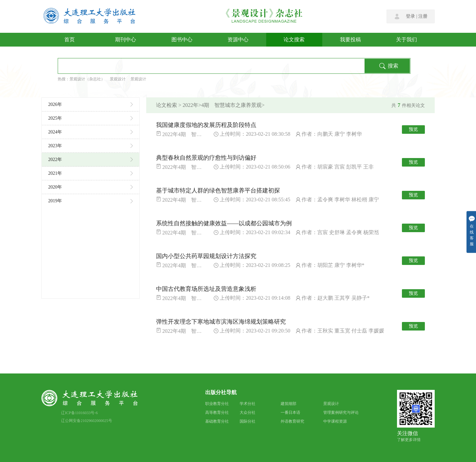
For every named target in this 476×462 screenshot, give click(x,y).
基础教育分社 (217, 421)
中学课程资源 (335, 421)
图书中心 (182, 40)
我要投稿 (350, 40)
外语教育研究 (292, 421)
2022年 (90, 160)
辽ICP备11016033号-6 (79, 413)
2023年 (90, 146)
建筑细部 (288, 404)
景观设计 (118, 79)
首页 (69, 40)
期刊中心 (126, 40)
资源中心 (238, 40)
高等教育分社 (217, 412)
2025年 (90, 118)
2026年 (90, 104)
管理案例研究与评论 (341, 412)
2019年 (90, 201)
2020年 (90, 187)
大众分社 (248, 412)
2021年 (90, 173)
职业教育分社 (217, 404)
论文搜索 (294, 40)
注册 (423, 16)
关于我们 (407, 40)
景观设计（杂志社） (87, 79)
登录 (410, 16)
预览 (413, 129)
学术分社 (248, 404)
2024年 (90, 132)
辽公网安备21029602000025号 (87, 421)
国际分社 (248, 421)
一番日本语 (290, 412)
